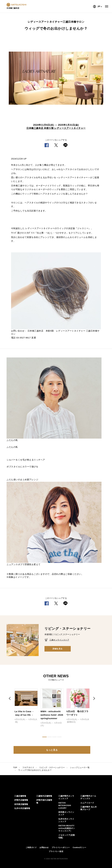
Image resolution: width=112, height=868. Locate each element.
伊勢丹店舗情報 (21, 800)
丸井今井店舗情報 (22, 808)
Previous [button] (10, 698)
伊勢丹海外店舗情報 (44, 801)
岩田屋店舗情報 (21, 804)
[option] (56, 78)
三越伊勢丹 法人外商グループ (89, 808)
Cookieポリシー (80, 848)
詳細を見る (58, 649)
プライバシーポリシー (61, 848)
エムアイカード (87, 803)
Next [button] (94, 698)
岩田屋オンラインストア (66, 813)
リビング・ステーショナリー (52, 767)
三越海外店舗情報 (44, 796)
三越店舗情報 (20, 796)
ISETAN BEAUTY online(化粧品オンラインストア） (67, 828)
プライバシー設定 (56, 851)
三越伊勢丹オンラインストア (66, 797)
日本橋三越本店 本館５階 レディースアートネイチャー (56, 128)
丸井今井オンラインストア (66, 820)
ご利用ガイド (31, 848)
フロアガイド (28, 767)
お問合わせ (44, 848)
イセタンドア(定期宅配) (67, 836)
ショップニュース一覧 (80, 767)
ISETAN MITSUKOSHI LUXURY (65, 805)
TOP (15, 767)
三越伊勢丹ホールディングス (88, 797)
